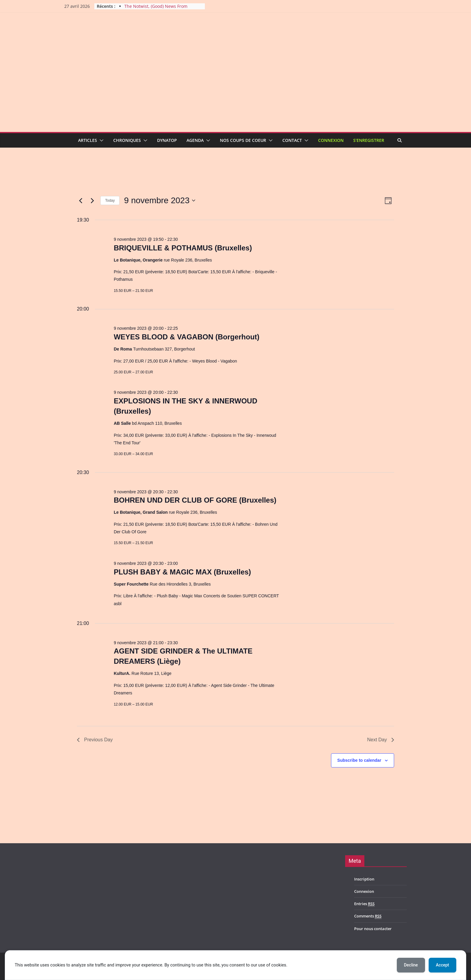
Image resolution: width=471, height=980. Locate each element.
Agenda (195, 140)
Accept (442, 965)
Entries (364, 904)
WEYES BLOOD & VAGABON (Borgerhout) (187, 337)
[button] (100, 140)
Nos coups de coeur (243, 140)
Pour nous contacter (373, 929)
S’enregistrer (369, 140)
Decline (411, 965)
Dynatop (167, 140)
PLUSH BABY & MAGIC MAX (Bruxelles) (182, 572)
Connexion (331, 140)
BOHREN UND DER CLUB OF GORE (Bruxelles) (195, 500)
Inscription (364, 879)
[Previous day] (81, 201)
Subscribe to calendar (359, 760)
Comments (368, 916)
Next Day (381, 740)
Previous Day (95, 740)
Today (110, 201)
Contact (292, 140)
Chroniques (127, 140)
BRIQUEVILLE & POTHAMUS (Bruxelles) (183, 248)
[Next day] (92, 201)
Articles (88, 140)
